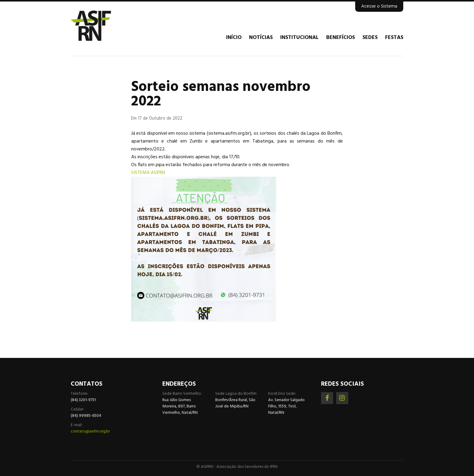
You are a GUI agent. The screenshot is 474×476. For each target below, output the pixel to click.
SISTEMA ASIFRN (148, 173)
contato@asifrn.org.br (90, 431)
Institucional (299, 38)
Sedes (370, 38)
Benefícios (341, 38)
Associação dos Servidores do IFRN (107, 26)
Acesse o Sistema (379, 6)
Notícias (261, 38)
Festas (394, 38)
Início (234, 38)
